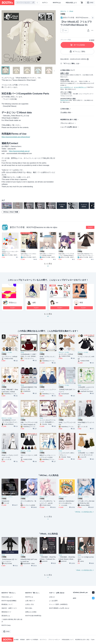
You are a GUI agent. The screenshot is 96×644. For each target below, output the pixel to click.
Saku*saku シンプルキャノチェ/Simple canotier (47, 255)
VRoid (71, 11)
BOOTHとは (57, 3)
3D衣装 (23, 250)
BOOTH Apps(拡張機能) (9, 601)
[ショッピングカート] (82, 3)
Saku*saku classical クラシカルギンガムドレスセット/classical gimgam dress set (86, 255)
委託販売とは (6, 616)
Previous (3, 37)
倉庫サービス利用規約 (32, 640)
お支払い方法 (66, 113)
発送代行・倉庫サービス (9, 608)
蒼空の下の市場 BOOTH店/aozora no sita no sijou (34, 227)
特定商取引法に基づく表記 (69, 120)
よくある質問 (53, 601)
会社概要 (16, 640)
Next (54, 37)
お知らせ (52, 597)
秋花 (81, 303)
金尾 (34, 303)
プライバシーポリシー (67, 123)
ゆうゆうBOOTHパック (80, 87)
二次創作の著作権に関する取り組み (12, 620)
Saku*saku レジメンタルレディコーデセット (29, 255)
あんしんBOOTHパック (67, 87)
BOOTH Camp (6, 625)
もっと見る (48, 316)
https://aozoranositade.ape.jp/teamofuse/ (16, 137)
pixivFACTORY (64, 100)
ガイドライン (43, 640)
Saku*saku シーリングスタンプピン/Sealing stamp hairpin (67, 255)
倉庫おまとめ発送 (31, 612)
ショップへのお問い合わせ (69, 127)
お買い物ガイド (30, 601)
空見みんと (13, 303)
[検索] (33, 3)
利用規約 (22, 640)
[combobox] (25, 3)
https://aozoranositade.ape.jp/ (19, 151)
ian (57, 303)
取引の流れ (66, 109)
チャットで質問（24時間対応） (59, 604)
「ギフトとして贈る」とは (71, 63)
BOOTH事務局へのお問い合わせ (59, 608)
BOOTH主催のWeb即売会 (33, 616)
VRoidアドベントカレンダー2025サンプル (10, 252)
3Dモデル (63, 11)
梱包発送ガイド (6, 612)
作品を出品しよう (71, 3)
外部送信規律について (68, 640)
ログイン (45, 3)
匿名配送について (7, 604)
